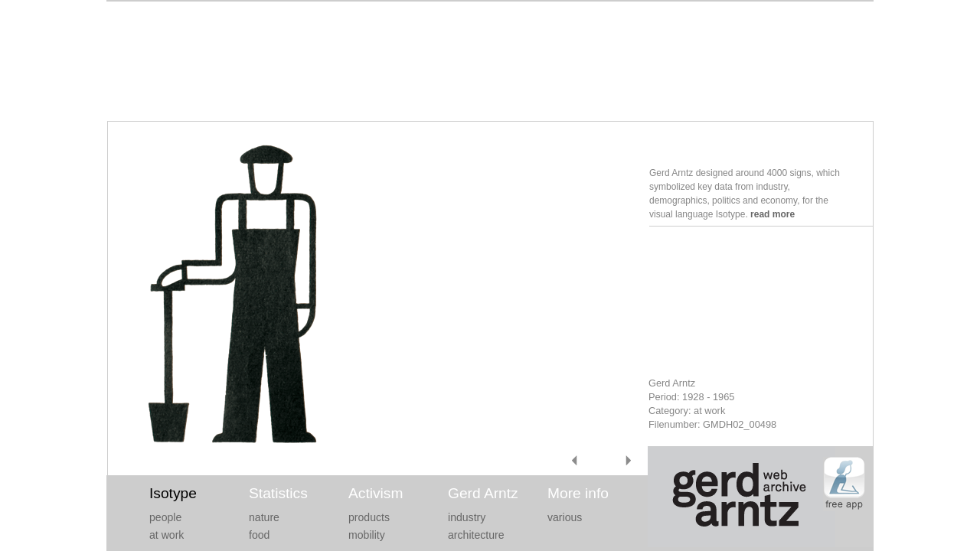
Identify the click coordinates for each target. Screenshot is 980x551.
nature (264, 517)
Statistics (278, 493)
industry (467, 517)
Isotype (173, 493)
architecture (476, 535)
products (369, 517)
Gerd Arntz (483, 493)
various (565, 517)
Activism (376, 493)
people (165, 517)
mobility (367, 535)
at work (167, 535)
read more (773, 214)
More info (578, 493)
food (259, 535)
